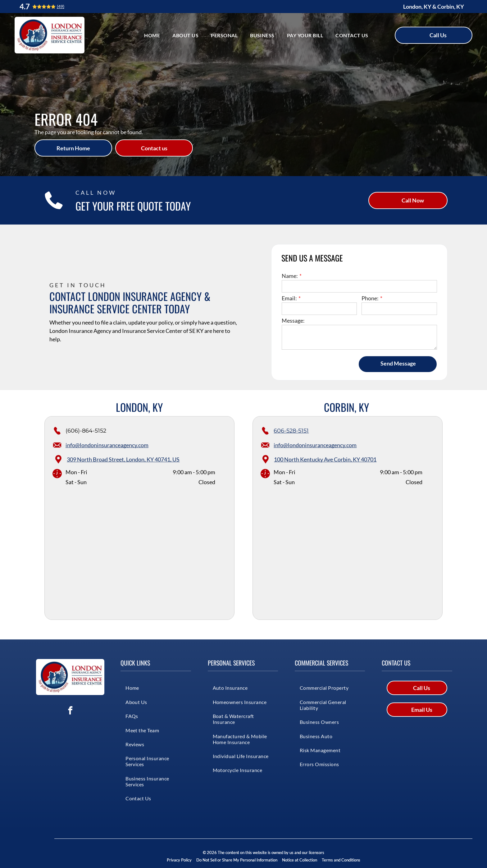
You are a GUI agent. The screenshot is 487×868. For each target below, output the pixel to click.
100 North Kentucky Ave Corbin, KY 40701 (325, 459)
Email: (289, 298)
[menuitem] (152, 35)
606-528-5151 (291, 431)
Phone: (370, 298)
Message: (293, 320)
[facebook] (70, 711)
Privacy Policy (179, 860)
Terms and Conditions (341, 860)
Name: (290, 276)
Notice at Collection (300, 860)
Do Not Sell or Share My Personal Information (237, 860)
